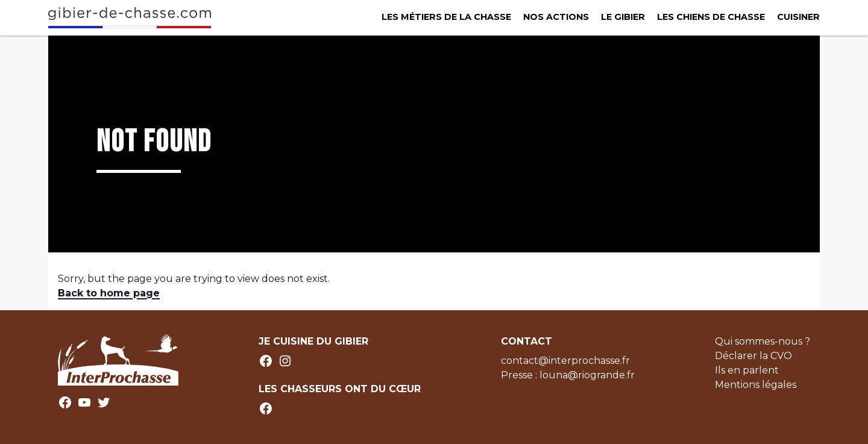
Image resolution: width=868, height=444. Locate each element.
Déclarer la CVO (753, 356)
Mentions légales (756, 385)
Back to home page (109, 293)
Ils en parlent (747, 370)
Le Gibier (623, 17)
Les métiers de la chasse (446, 17)
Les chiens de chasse (711, 17)
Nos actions (556, 17)
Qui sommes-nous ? (763, 341)
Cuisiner (798, 17)
